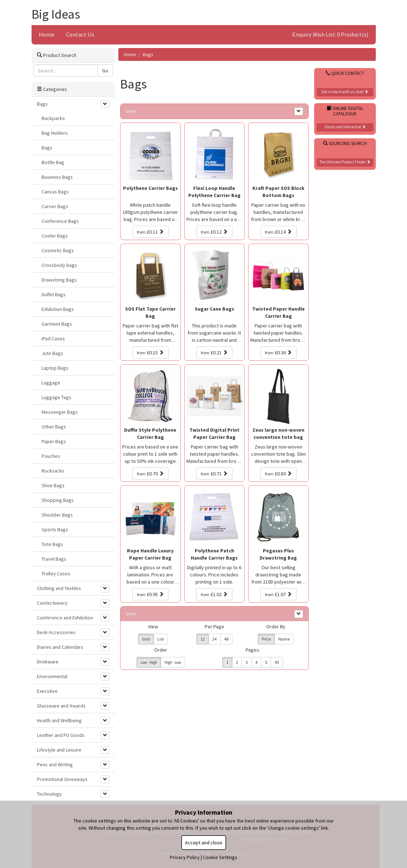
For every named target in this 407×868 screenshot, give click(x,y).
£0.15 (150, 353)
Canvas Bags (55, 192)
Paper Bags (54, 441)
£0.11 (150, 232)
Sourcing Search (345, 143)
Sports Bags (55, 529)
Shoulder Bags (57, 515)
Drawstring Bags (59, 280)
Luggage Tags (56, 397)
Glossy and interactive (345, 127)
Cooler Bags (55, 236)
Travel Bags (54, 559)
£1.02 (214, 594)
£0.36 (278, 353)
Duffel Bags (54, 294)
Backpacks (53, 118)
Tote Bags (52, 544)
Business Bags (57, 177)
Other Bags (54, 427)
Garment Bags (57, 324)
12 (203, 639)
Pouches (51, 456)
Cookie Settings (220, 857)
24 (214, 639)
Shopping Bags (58, 500)
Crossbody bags (59, 265)
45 (277, 662)
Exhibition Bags (58, 309)
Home (47, 34)
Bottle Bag (53, 162)
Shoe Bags (53, 485)
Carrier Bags (55, 206)
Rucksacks (53, 471)
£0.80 (278, 474)
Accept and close (204, 843)
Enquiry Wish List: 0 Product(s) (330, 34)
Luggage (51, 383)
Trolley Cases (56, 574)
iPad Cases (53, 339)
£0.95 (150, 594)
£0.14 (278, 232)
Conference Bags (60, 221)
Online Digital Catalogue (345, 111)
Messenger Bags (60, 412)
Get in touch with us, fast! (345, 92)
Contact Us (80, 34)
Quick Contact (345, 73)
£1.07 (278, 594)
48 (226, 639)
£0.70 (150, 474)
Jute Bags (52, 353)
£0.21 (214, 353)
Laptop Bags (55, 368)
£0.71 (214, 474)
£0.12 (214, 232)
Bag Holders (55, 133)
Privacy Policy (185, 857)
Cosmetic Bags (58, 250)
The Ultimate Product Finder (345, 162)
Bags (148, 54)
